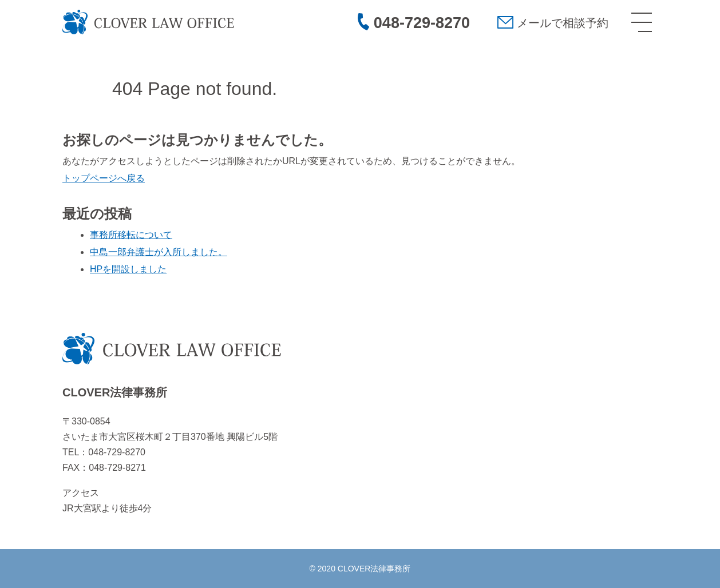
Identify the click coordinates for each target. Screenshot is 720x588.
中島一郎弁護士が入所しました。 (159, 252)
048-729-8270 (422, 23)
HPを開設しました (128, 269)
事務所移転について (131, 235)
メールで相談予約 (563, 23)
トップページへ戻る (104, 178)
